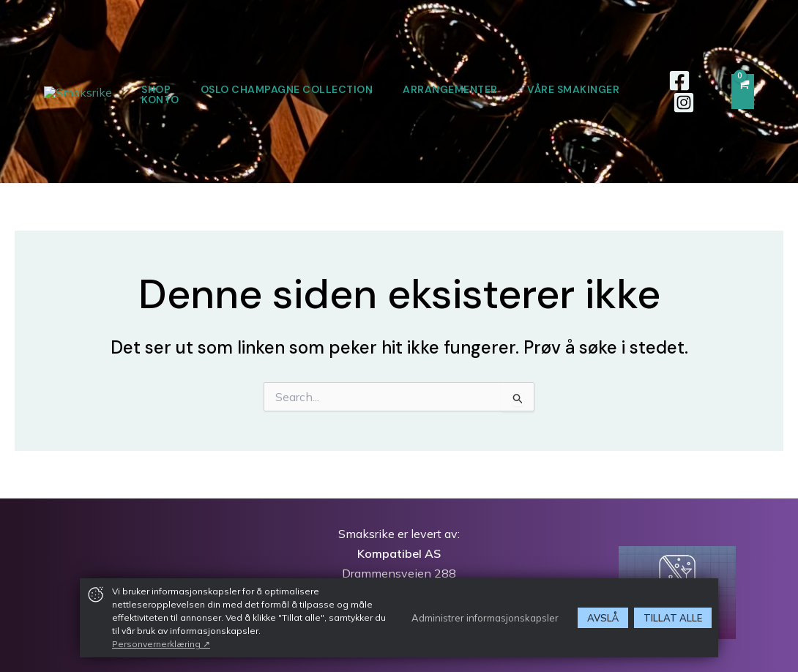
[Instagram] (690, 102)
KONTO (351, 100)
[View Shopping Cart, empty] (743, 92)
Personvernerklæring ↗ (161, 644)
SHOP (222, 89)
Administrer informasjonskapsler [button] (485, 617)
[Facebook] (686, 81)
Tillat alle (673, 618)
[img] (96, 594)
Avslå (603, 618)
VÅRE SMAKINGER (253, 100)
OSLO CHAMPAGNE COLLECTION (355, 89)
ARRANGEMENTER (521, 89)
